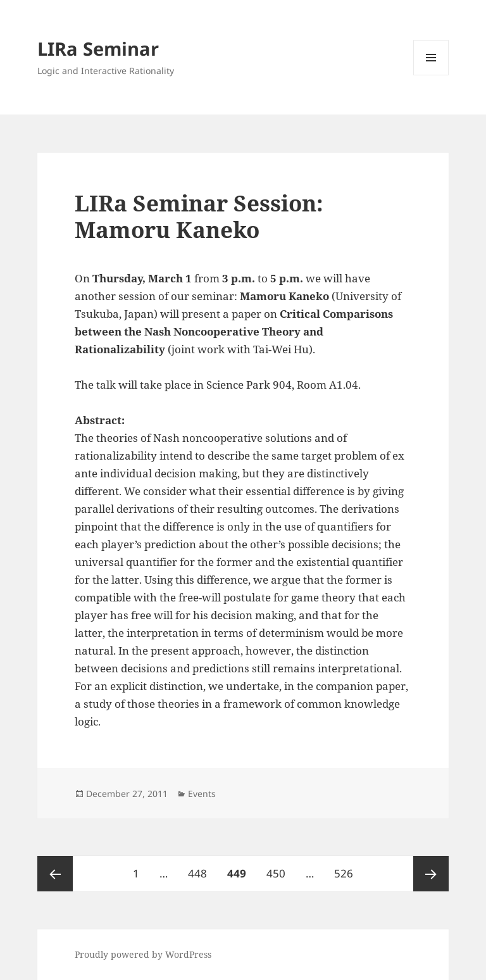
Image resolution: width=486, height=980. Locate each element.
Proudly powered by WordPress (143, 954)
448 (200, 868)
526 (346, 868)
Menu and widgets (431, 75)
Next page (431, 874)
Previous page (55, 874)
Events (202, 794)
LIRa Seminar (98, 48)
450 (278, 868)
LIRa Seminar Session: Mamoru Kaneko (199, 216)
